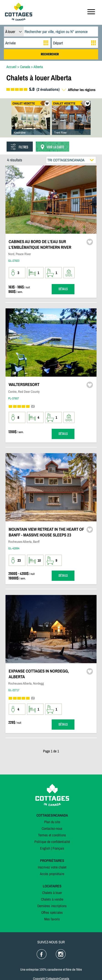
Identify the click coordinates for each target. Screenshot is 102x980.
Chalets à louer (52, 893)
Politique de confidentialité (52, 842)
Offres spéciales (52, 912)
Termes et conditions (52, 835)
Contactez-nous (52, 828)
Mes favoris (52, 919)
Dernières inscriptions (52, 906)
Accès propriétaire (52, 874)
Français (58, 848)
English (45, 848)
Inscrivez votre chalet (52, 867)
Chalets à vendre (52, 899)
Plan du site (52, 822)
